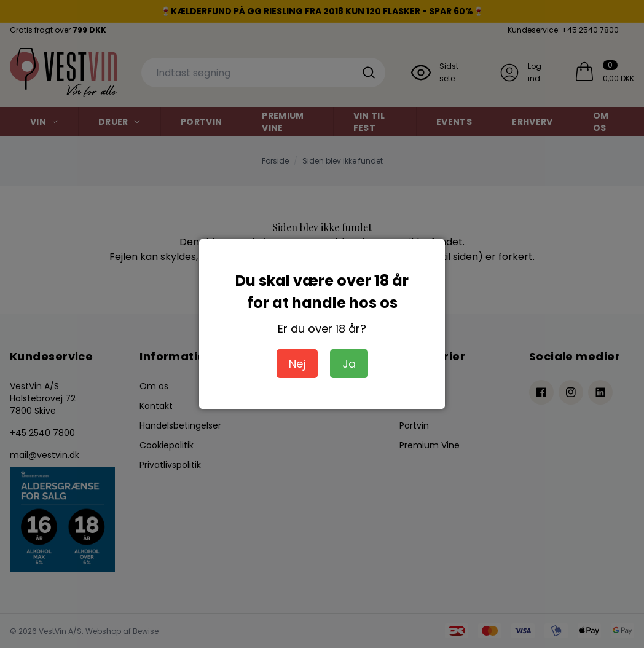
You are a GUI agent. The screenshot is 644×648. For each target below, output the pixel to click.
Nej (297, 364)
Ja (349, 364)
